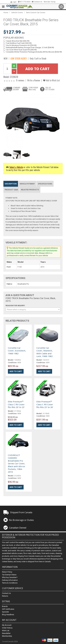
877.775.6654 (24, 2)
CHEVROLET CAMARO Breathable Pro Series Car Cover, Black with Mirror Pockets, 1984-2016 (17, 463)
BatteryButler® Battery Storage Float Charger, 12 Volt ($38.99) (30, 47)
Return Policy (7, 572)
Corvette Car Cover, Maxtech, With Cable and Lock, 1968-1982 (45, 352)
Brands (5, 606)
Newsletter (6, 633)
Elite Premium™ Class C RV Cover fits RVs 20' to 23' (16, 404)
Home (6, 13)
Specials (5, 612)
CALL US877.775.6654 (50, 89)
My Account (7, 625)
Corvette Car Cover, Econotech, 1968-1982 (17, 351)
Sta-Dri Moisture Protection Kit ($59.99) (21, 45)
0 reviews (20, 80)
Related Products (30, 190)
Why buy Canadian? (10, 577)
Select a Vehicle (16, 167)
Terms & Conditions (10, 583)
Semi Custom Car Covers (36, 13)
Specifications (45, 184)
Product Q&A (11, 190)
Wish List (6, 631)
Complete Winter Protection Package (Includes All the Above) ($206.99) (34, 52)
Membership (7, 636)
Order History (7, 628)
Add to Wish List (51, 80)
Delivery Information (10, 580)
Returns (5, 596)
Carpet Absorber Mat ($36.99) (18, 41)
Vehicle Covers (17, 13)
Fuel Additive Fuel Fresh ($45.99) (19, 43)
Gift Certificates (8, 609)
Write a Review (34, 80)
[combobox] (33, 309)
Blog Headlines (8, 615)
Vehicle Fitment (27, 184)
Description (11, 184)
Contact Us (37, 2)
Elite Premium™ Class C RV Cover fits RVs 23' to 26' (45, 404)
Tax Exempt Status (9, 575)
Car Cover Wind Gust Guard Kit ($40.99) (21, 50)
